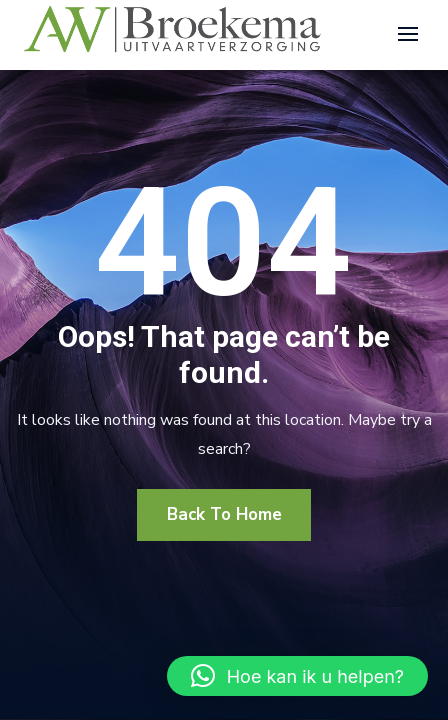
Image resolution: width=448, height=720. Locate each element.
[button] (297, 676)
